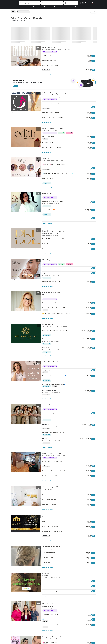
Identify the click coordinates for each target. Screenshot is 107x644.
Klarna (69, 133)
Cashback (62, 133)
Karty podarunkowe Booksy (50, 52)
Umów (93, 56)
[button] (30, 3)
